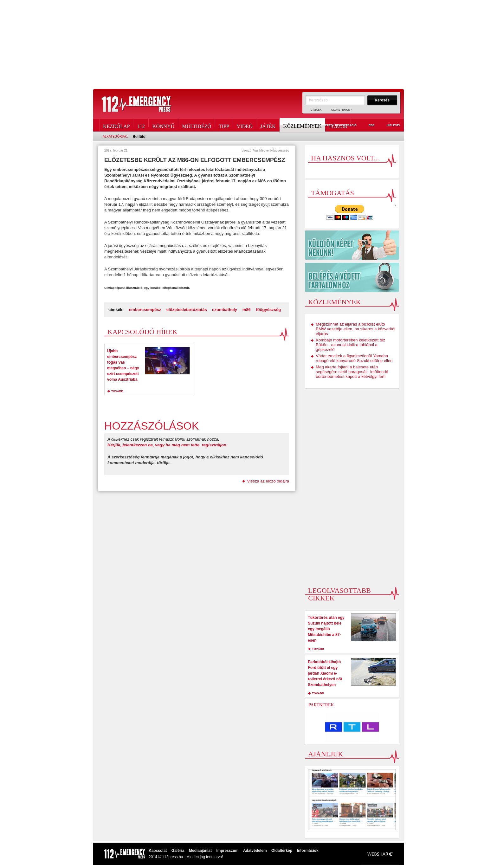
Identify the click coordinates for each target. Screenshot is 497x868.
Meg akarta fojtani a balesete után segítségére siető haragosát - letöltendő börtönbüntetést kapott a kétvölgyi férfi (352, 372)
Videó (245, 125)
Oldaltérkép (342, 110)
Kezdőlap (116, 125)
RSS (368, 126)
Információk (308, 851)
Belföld (139, 137)
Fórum (338, 125)
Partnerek (321, 705)
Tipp (224, 125)
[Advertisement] (248, 44)
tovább (117, 391)
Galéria (178, 851)
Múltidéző (197, 125)
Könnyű (163, 125)
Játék (268, 125)
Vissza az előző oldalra (268, 481)
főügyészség (268, 310)
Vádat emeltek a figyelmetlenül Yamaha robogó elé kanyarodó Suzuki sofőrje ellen (354, 358)
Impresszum (227, 851)
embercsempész (145, 310)
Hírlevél (390, 126)
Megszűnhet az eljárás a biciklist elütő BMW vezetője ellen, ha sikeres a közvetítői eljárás (355, 329)
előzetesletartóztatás (187, 310)
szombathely (225, 310)
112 (141, 125)
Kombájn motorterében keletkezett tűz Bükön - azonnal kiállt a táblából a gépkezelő (350, 345)
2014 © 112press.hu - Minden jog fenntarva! (186, 857)
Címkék (316, 110)
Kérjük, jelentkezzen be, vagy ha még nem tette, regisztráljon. (168, 445)
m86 (247, 310)
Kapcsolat (158, 851)
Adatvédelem (255, 851)
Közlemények (303, 125)
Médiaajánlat (200, 851)
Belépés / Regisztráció (334, 126)
